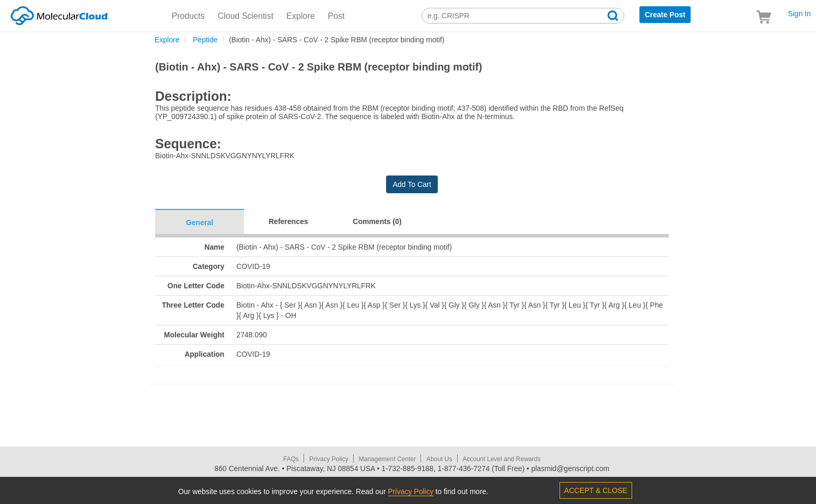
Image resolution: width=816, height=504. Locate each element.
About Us (439, 459)
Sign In (799, 14)
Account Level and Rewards (502, 459)
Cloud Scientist (246, 16)
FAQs (291, 459)
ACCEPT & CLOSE (596, 490)
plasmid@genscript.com (570, 468)
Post (336, 16)
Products (188, 16)
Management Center (387, 459)
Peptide (204, 40)
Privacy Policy (329, 459)
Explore (300, 16)
